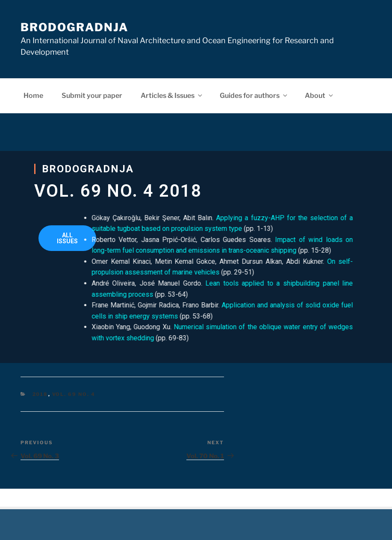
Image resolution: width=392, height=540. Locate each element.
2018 (40, 394)
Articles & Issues (172, 96)
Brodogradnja (74, 27)
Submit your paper (92, 96)
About (320, 96)
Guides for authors (254, 96)
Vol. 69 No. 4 (74, 394)
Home (33, 96)
